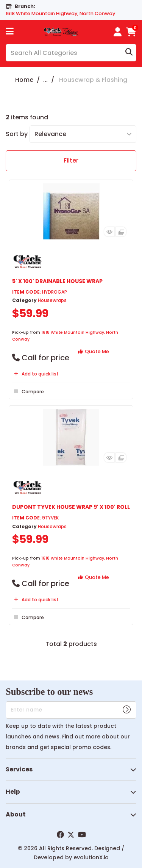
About (16, 814)
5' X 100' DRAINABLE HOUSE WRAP (57, 281)
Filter (71, 160)
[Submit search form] (129, 53)
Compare (28, 391)
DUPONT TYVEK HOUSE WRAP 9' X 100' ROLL (71, 507)
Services (19, 769)
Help (13, 792)
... (45, 80)
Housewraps (52, 300)
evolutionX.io (91, 857)
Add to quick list (35, 374)
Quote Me (94, 351)
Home (24, 80)
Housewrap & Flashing (93, 80)
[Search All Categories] (71, 53)
